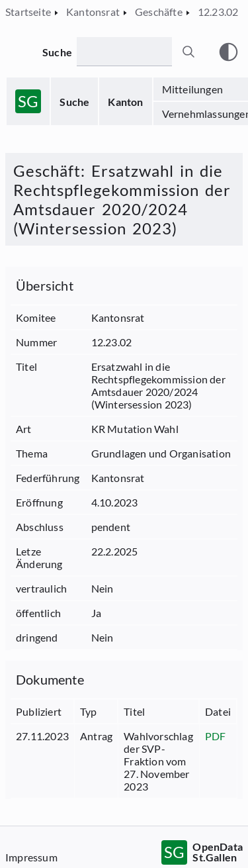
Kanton (125, 102)
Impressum (31, 857)
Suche (74, 102)
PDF (216, 736)
